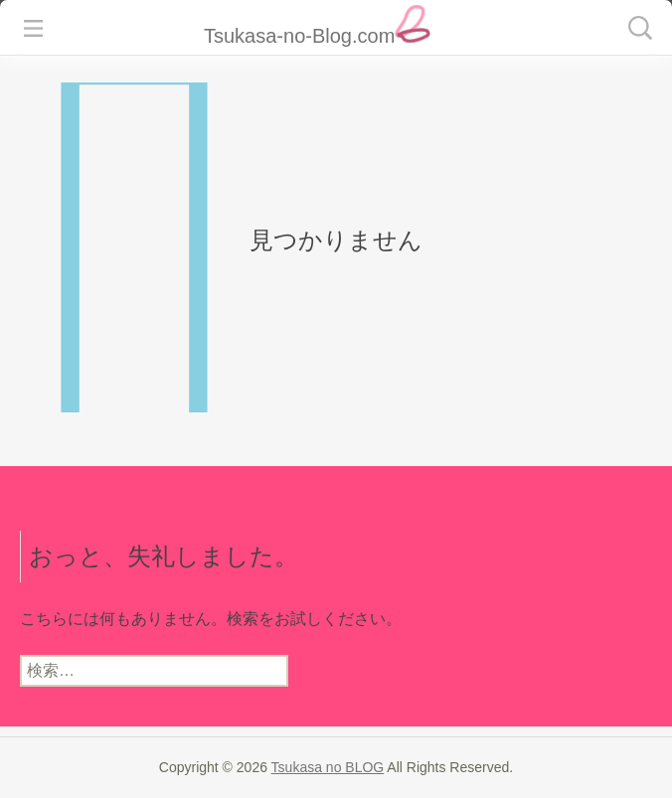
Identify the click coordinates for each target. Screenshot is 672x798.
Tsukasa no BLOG (328, 767)
